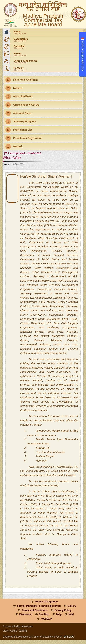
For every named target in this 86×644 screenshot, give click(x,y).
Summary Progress (21, 122)
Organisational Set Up (22, 105)
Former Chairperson (47, 602)
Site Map (44, 614)
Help (59, 614)
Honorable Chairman (22, 80)
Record (14, 147)
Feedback (47, 619)
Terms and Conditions (35, 610)
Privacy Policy (63, 610)
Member (14, 88)
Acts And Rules (18, 113)
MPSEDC (68, 637)
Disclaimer (26, 614)
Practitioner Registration (24, 138)
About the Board (19, 97)
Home (6, 164)
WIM (71, 614)
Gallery (72, 606)
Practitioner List (19, 130)
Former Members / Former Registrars (39, 606)
